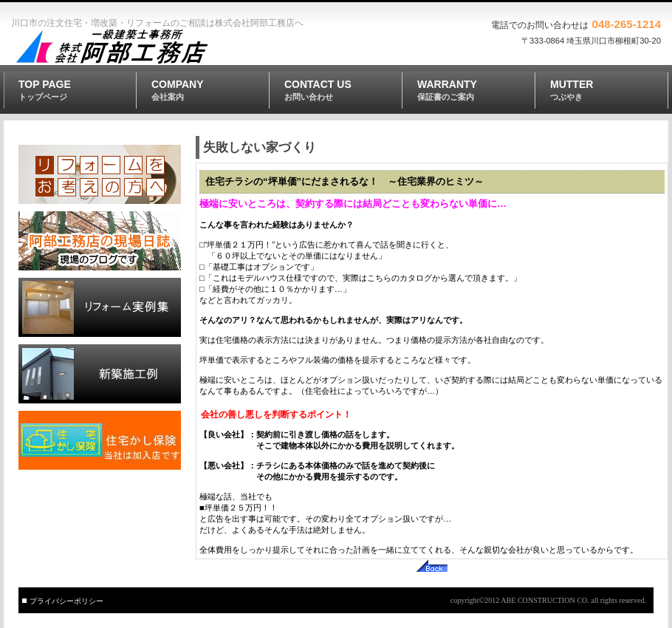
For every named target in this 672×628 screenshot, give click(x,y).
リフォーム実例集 (100, 307)
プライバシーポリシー (66, 601)
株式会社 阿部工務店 (118, 47)
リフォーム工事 (100, 174)
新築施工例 (100, 374)
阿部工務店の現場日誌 (100, 241)
